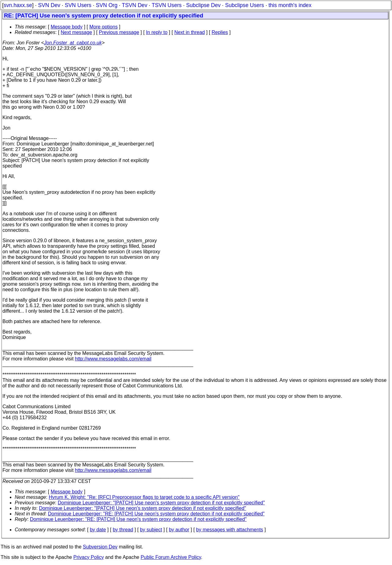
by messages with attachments (230, 530)
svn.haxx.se (18, 5)
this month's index (290, 5)
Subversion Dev (100, 547)
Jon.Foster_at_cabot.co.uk (73, 43)
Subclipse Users (245, 5)
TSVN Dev (135, 5)
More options (104, 27)
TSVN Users (167, 5)
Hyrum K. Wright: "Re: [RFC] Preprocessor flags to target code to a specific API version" (144, 497)
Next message (76, 32)
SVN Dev (49, 5)
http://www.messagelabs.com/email (113, 359)
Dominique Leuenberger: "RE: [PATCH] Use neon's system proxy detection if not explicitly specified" (156, 514)
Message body (66, 27)
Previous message (119, 32)
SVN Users (78, 5)
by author (179, 530)
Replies (220, 32)
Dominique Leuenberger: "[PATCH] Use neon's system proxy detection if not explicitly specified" (161, 503)
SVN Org (107, 5)
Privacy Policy (89, 557)
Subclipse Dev (203, 5)
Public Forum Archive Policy (171, 557)
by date (98, 530)
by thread (123, 530)
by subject (151, 530)
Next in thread (190, 32)
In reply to (157, 32)
